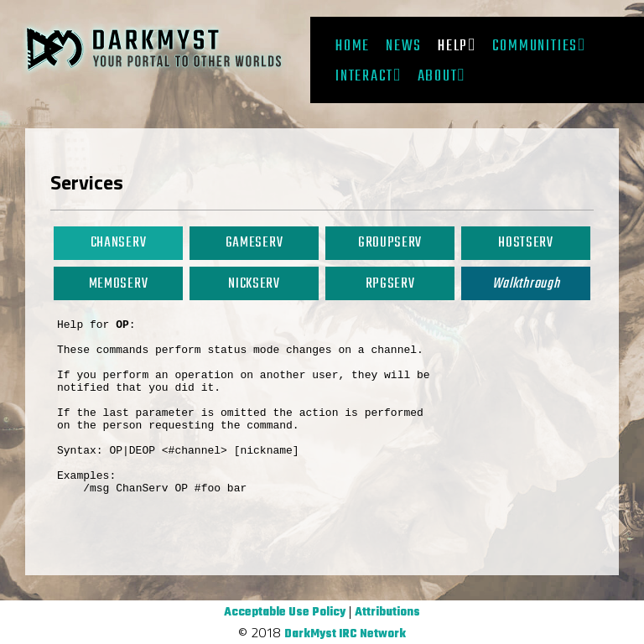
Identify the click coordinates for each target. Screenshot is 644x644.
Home (353, 46)
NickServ (254, 284)
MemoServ (118, 284)
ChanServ (118, 243)
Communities (535, 46)
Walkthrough (526, 284)
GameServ (254, 243)
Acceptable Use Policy (285, 613)
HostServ (525, 243)
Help (453, 46)
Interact (364, 76)
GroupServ (390, 243)
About (438, 76)
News (404, 46)
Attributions (387, 613)
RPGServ (390, 284)
